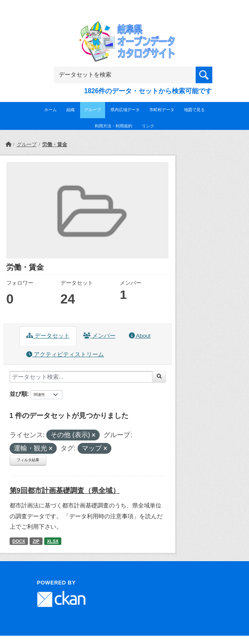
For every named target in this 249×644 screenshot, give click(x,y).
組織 (70, 110)
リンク (148, 126)
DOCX (19, 541)
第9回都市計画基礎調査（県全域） (65, 491)
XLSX (53, 541)
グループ (93, 110)
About (140, 336)
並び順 (18, 394)
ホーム (50, 110)
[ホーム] (8, 144)
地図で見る (194, 110)
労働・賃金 (55, 144)
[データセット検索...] (81, 377)
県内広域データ (125, 110)
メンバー (99, 336)
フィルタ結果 (28, 460)
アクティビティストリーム (65, 354)
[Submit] (159, 377)
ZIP (36, 541)
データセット (48, 336)
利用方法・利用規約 (113, 126)
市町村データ (162, 110)
